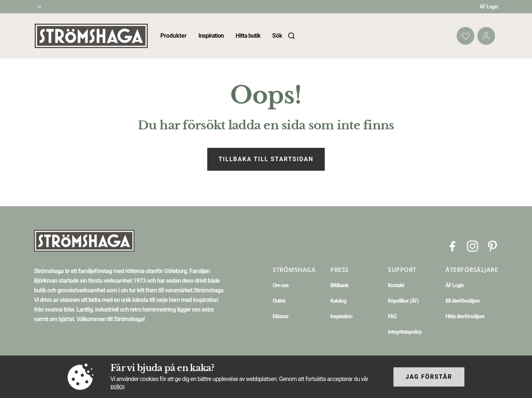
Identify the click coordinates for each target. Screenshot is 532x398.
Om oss (281, 285)
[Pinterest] (492, 246)
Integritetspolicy (405, 332)
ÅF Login (489, 7)
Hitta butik (248, 36)
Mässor (281, 316)
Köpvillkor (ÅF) (403, 301)
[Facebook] (453, 246)
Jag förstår (429, 377)
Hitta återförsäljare (465, 316)
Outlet (279, 301)
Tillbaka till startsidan (266, 159)
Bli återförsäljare (463, 301)
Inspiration (211, 36)
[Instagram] (473, 246)
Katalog (338, 301)
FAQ (392, 316)
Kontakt (396, 285)
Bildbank (339, 285)
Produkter (173, 36)
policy (117, 386)
